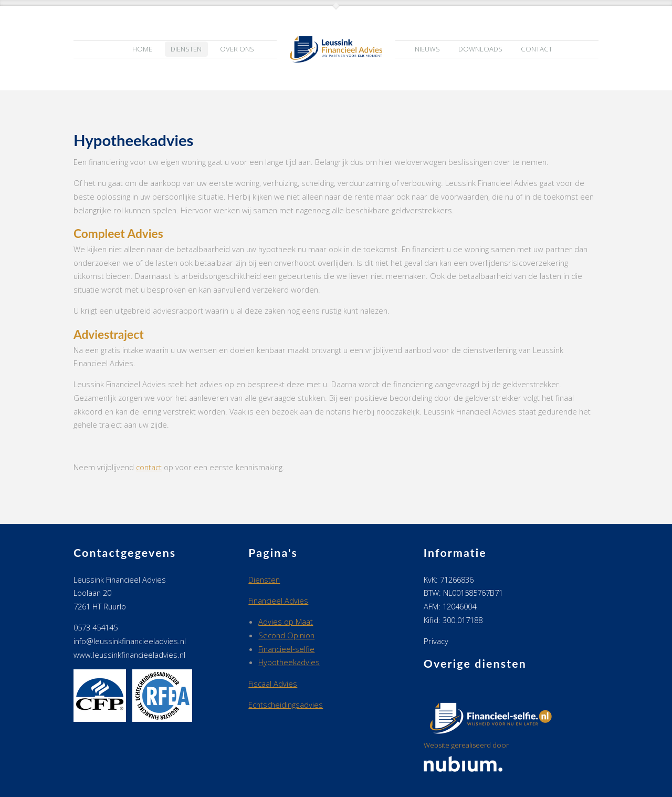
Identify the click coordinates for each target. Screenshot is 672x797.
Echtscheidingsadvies (286, 705)
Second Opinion (286, 635)
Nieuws (427, 49)
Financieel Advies (278, 601)
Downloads (480, 49)
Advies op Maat (286, 622)
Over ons (237, 49)
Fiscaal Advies (273, 684)
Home (142, 49)
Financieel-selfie (286, 649)
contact (149, 467)
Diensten (186, 49)
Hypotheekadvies (289, 662)
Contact (537, 49)
